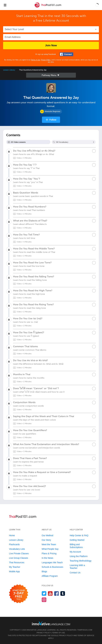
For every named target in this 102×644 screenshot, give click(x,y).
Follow (53, 120)
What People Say (50, 549)
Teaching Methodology (81, 561)
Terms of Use (36, 60)
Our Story (46, 540)
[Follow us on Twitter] (44, 593)
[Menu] (5, 5)
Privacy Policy (46, 60)
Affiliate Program (50, 576)
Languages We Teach (52, 562)
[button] (97, 5)
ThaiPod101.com (85, 630)
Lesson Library (9, 70)
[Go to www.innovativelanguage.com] (51, 623)
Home (12, 535)
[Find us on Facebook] (57, 593)
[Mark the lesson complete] (94, 151)
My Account (75, 552)
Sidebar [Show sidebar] (51, 75)
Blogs (44, 571)
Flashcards (14, 544)
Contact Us (75, 573)
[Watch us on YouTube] (50, 593)
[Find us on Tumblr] (63, 593)
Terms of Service (86, 635)
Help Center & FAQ (79, 535)
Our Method (47, 535)
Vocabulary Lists (17, 549)
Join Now (51, 45)
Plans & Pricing (49, 553)
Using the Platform (79, 556)
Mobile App (14, 571)
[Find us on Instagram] (44, 600)
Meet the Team (49, 544)
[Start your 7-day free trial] (19, 594)
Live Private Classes (19, 553)
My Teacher (15, 567)
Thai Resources (17, 562)
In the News (47, 558)
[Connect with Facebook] (66, 54)
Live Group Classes (19, 558)
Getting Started (77, 540)
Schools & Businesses (52, 567)
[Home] (48, 7)
